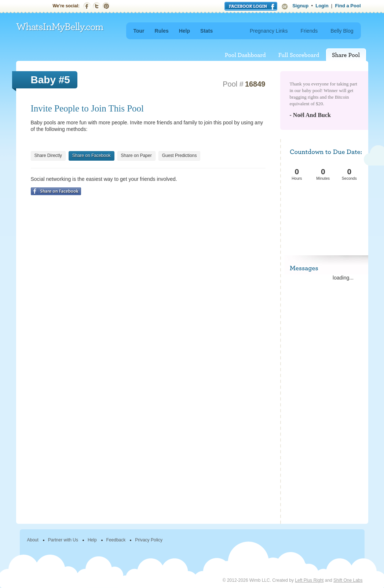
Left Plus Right (309, 580)
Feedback (116, 540)
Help (184, 31)
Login (322, 6)
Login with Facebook (251, 6)
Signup (300, 6)
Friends (309, 31)
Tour (139, 31)
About (33, 540)
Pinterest (106, 6)
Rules (162, 31)
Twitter (97, 6)
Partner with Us (63, 540)
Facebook (87, 6)
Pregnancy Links (269, 31)
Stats (206, 31)
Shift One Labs (348, 580)
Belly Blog (342, 31)
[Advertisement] (325, 209)
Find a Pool (348, 6)
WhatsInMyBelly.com (60, 28)
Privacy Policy (149, 540)
